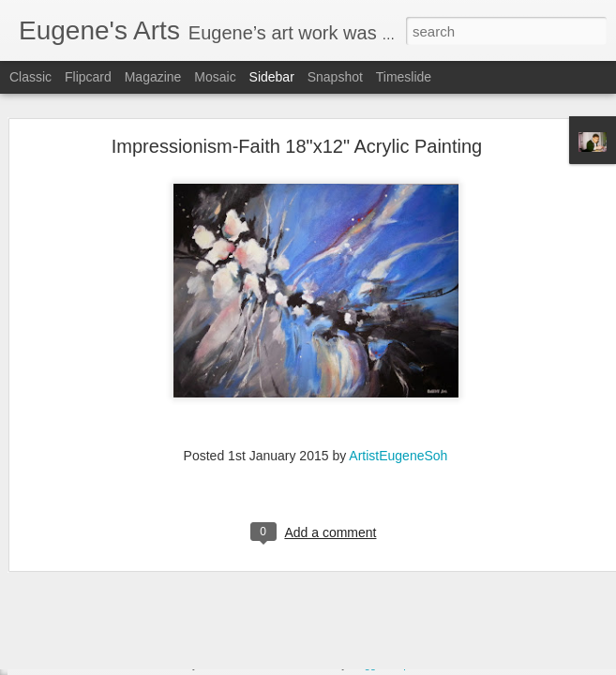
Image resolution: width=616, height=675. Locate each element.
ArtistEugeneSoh (398, 426)
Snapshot (335, 77)
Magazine (153, 77)
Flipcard (88, 77)
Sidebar (272, 77)
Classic (30, 77)
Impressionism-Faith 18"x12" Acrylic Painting (297, 117)
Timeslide (404, 77)
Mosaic (215, 77)
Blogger (367, 665)
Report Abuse (421, 665)
